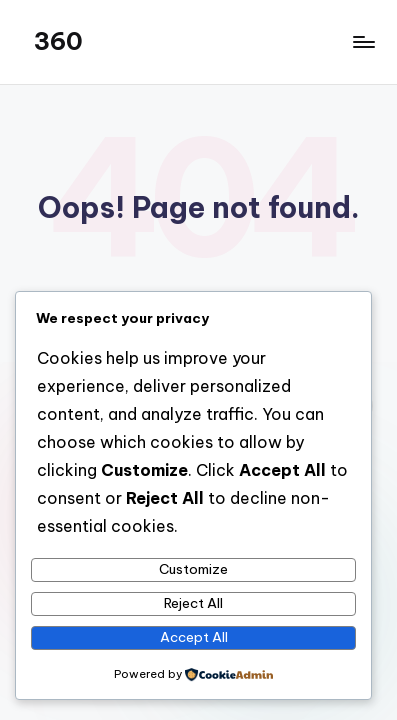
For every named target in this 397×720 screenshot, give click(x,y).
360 (58, 41)
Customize (193, 569)
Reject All (193, 603)
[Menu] (363, 41)
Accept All (194, 637)
